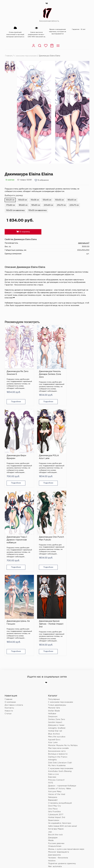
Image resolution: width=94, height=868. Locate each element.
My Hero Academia (57, 670)
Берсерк (52, 681)
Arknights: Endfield (57, 632)
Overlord (52, 788)
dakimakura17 (84, 243)
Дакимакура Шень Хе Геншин (17, 527)
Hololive (52, 765)
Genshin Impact (55, 626)
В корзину (23, 232)
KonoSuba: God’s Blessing (60, 675)
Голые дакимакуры (57, 609)
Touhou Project (55, 773)
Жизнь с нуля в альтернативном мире (66, 753)
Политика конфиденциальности (18, 847)
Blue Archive (54, 638)
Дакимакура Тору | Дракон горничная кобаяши (46, 449)
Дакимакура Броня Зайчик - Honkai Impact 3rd (46, 528)
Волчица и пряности (58, 658)
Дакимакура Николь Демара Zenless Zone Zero (47, 369)
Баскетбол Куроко (57, 808)
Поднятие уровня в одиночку (62, 768)
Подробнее (14, 397)
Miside (51, 745)
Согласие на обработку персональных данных (54, 847)
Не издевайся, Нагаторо (60, 727)
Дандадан (53, 742)
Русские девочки (56, 747)
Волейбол (53, 802)
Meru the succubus (57, 641)
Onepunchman (55, 750)
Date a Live (53, 678)
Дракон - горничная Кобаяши (62, 690)
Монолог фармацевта (59, 756)
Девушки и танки (56, 629)
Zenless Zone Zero (57, 623)
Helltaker (52, 618)
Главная (9, 56)
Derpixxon (53, 621)
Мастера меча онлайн (58, 652)
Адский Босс (54, 644)
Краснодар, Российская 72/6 (19, 827)
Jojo (50, 736)
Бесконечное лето (57, 655)
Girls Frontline (54, 716)
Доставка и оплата (14, 609)
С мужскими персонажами (61, 672)
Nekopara (53, 701)
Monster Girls (54, 612)
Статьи (8, 618)
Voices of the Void (57, 698)
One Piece (53, 713)
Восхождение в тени (58, 791)
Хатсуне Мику (55, 695)
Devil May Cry (54, 710)
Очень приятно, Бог (57, 805)
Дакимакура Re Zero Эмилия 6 (18, 368)
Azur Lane (53, 647)
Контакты (9, 612)
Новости (9, 615)
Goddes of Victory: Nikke (60, 693)
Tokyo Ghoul (54, 811)
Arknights (52, 664)
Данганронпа (54, 759)
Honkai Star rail (55, 635)
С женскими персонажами (25, 56)
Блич (50, 776)
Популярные (54, 603)
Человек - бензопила (58, 762)
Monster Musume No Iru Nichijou (63, 649)
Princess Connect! (56, 684)
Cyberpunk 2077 (56, 719)
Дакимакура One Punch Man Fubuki (75, 447)
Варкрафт (53, 704)
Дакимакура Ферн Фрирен (75, 368)
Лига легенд (54, 793)
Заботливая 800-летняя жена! (63, 730)
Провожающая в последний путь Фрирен (68, 796)
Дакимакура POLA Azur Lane (17, 447)
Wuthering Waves (56, 782)
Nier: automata (55, 770)
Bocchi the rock (55, 739)
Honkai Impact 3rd (57, 721)
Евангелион (54, 724)
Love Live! (53, 799)
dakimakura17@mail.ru (15, 831)
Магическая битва (57, 785)
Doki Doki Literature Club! (60, 667)
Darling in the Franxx (58, 661)
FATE (51, 687)
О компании (10, 606)
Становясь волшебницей (60, 707)
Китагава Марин (56, 733)
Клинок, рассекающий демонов (63, 779)
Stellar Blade (54, 615)
